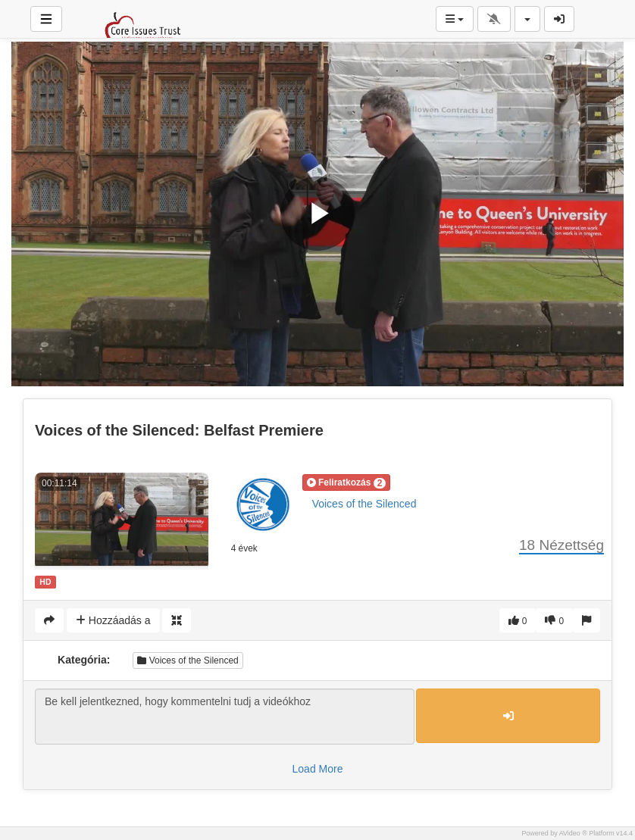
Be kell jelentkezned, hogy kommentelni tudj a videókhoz (225, 717)
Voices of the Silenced (364, 504)
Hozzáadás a (113, 620)
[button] (347, 482)
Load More (318, 769)
